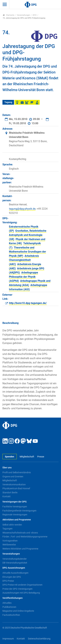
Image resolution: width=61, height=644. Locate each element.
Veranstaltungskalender (15, 559)
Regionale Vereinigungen (15, 515)
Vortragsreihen (10, 541)
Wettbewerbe (9, 545)
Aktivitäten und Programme (17, 520)
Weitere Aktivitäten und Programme (20, 549)
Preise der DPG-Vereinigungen (17, 589)
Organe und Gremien (13, 477)
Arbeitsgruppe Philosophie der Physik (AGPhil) (24, 277)
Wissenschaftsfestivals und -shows (20, 533)
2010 (34, 15)
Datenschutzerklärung (39, 639)
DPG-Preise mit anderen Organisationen (22, 585)
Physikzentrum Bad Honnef (16, 488)
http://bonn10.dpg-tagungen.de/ (28, 303)
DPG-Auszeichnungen (14, 568)
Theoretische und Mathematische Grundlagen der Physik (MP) (27, 252)
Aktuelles (7, 603)
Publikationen (9, 607)
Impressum (8, 639)
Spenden (10, 457)
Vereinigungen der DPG (15, 502)
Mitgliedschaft (27, 457)
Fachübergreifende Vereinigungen (19, 511)
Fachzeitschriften (11, 615)
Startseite (9, 15)
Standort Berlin (10, 493)
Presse (41, 457)
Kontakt (7, 496)
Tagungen (7, 529)
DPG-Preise (8, 581)
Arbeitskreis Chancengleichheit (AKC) (24, 260)
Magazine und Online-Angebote (18, 611)
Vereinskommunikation (14, 485)
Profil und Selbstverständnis (17, 472)
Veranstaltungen (23, 15)
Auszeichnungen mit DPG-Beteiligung (21, 593)
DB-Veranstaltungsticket (15, 563)
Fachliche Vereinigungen (15, 507)
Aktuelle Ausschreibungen (15, 573)
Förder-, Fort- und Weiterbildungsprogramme (25, 537)
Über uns (7, 468)
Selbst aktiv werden (12, 525)
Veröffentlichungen (13, 598)
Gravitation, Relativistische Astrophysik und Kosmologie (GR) (28, 235)
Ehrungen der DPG (12, 577)
